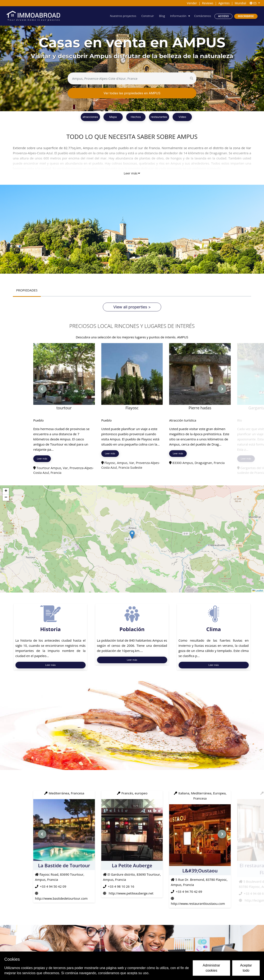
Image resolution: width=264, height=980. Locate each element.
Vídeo (182, 117)
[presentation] (42, 389)
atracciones (90, 117)
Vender (192, 3)
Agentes (224, 3)
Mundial (240, 3)
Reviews (208, 3)
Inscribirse (246, 16)
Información (177, 16)
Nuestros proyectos (120, 16)
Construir (146, 16)
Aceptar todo (246, 968)
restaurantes (159, 117)
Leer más (132, 173)
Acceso (223, 16)
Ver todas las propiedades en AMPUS (132, 93)
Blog (160, 16)
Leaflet (257, 591)
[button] (132, 535)
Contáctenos (202, 16)
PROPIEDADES (27, 290)
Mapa (113, 117)
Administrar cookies (212, 968)
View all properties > (132, 307)
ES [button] (254, 3)
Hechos (136, 117)
